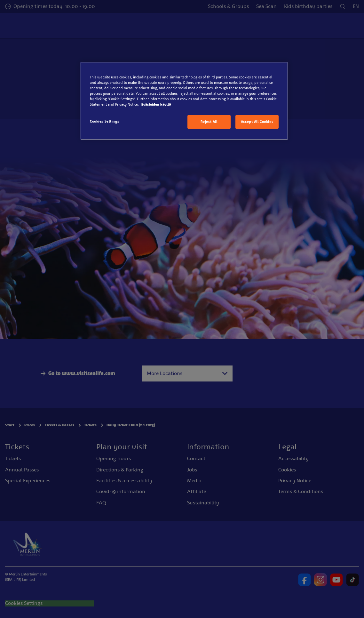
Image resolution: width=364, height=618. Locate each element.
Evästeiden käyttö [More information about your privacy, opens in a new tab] (156, 104)
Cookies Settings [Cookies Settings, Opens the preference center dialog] (104, 121)
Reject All (209, 122)
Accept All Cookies (257, 122)
